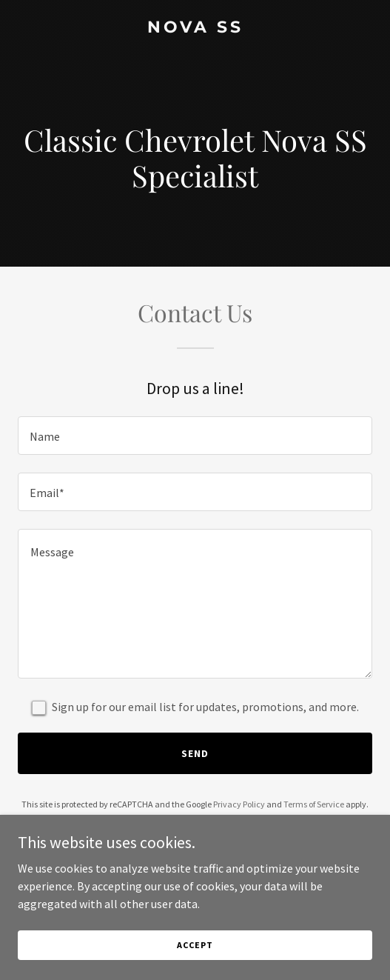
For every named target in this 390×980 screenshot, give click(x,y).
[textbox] (195, 436)
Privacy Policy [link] (239, 804)
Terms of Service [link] (314, 804)
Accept (195, 945)
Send (195, 753)
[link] (195, 28)
